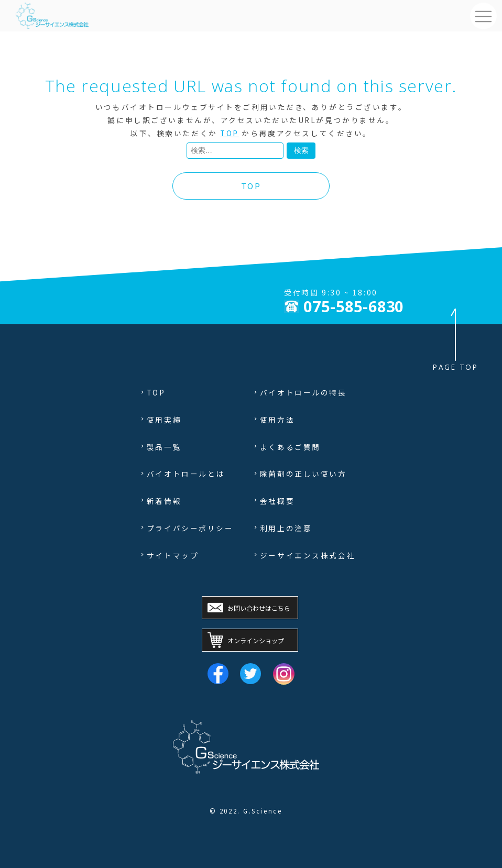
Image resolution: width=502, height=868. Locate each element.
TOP (230, 133)
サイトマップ (173, 555)
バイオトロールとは (186, 474)
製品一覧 (164, 447)
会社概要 (277, 501)
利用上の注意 (286, 528)
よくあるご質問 (290, 447)
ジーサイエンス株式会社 (308, 555)
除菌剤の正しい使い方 (303, 474)
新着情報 (164, 501)
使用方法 (277, 420)
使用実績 (164, 420)
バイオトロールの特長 (303, 392)
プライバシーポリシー (190, 528)
